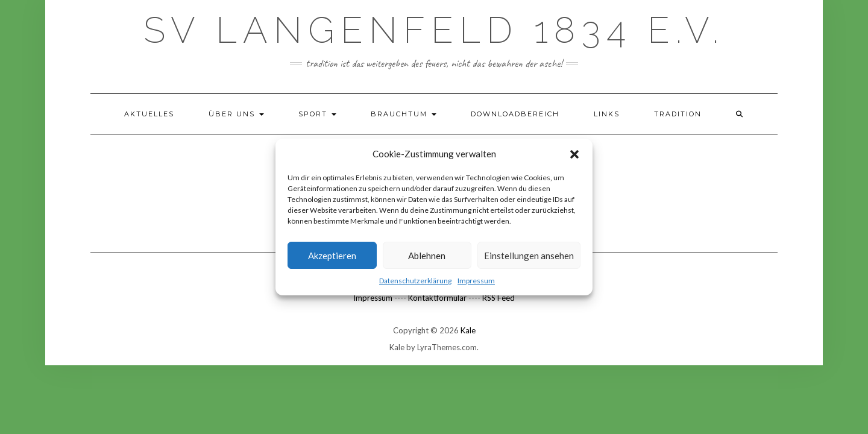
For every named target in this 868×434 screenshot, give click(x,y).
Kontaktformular (437, 298)
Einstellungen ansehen (529, 256)
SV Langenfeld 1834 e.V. (434, 30)
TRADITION (678, 114)
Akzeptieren (332, 256)
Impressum (476, 281)
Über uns (236, 114)
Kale (468, 330)
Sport (317, 114)
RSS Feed (498, 298)
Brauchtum (404, 114)
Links (607, 114)
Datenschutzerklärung (415, 281)
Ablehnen (427, 256)
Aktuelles (149, 114)
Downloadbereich (515, 114)
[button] (574, 154)
